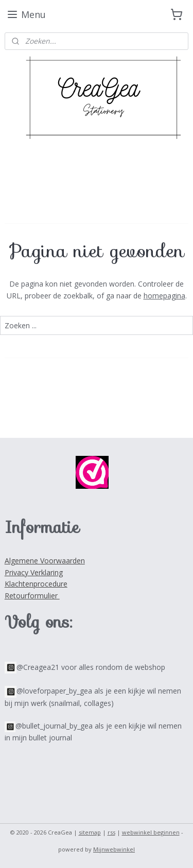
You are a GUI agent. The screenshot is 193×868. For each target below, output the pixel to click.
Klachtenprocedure (36, 584)
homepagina (164, 296)
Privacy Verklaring (34, 572)
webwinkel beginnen (151, 832)
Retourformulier (32, 596)
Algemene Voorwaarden (45, 561)
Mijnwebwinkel (114, 849)
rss (111, 832)
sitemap (90, 832)
